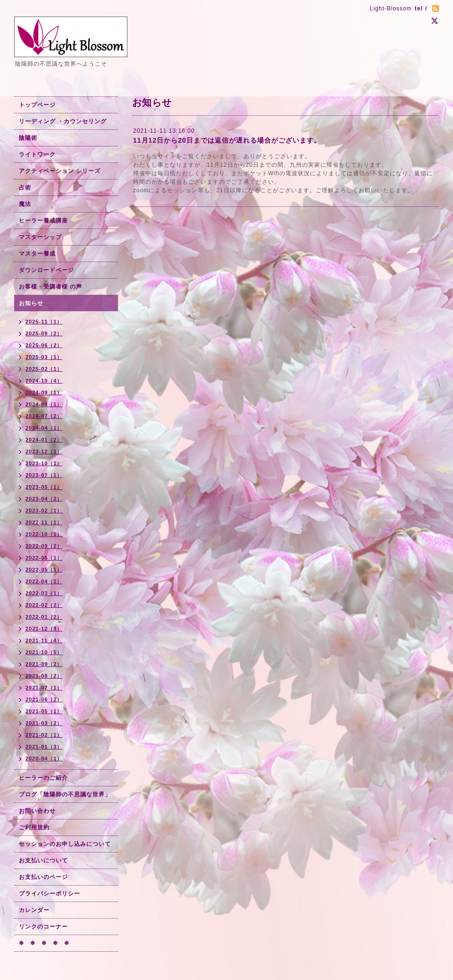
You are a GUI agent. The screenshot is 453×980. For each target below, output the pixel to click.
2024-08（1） (44, 404)
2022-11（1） (44, 522)
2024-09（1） (44, 392)
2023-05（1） (44, 487)
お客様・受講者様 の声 (50, 287)
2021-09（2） (44, 664)
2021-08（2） (44, 676)
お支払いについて (43, 861)
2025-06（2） (44, 345)
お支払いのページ (43, 877)
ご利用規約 (34, 827)
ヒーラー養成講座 (43, 221)
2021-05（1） (44, 711)
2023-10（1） (44, 463)
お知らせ (31, 303)
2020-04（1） (44, 758)
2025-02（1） (44, 369)
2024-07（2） (44, 416)
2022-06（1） (44, 558)
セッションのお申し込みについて (65, 844)
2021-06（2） (44, 699)
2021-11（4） (44, 640)
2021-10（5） (44, 652)
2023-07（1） (44, 475)
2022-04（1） (44, 581)
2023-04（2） (44, 499)
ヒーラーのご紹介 (43, 778)
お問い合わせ (37, 811)
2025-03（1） (44, 357)
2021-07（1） (44, 688)
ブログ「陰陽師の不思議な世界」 (65, 794)
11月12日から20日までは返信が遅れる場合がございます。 (227, 140)
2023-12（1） (44, 452)
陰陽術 (28, 138)
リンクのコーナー (43, 927)
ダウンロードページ (46, 270)
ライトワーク (37, 154)
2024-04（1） (44, 428)
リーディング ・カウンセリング (63, 121)
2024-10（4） (44, 381)
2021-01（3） (44, 747)
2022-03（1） (44, 593)
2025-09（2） (44, 333)
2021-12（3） (44, 629)
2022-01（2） (44, 617)
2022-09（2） (44, 546)
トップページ (37, 105)
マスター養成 (37, 254)
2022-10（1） (44, 534)
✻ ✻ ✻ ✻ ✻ (44, 943)
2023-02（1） (44, 511)
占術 (25, 187)
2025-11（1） (44, 322)
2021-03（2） (44, 723)
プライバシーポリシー (50, 894)
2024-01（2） (44, 440)
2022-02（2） (44, 605)
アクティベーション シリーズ (60, 171)
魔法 (25, 204)
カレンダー (34, 910)
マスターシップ (40, 237)
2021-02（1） (44, 735)
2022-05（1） (44, 570)
